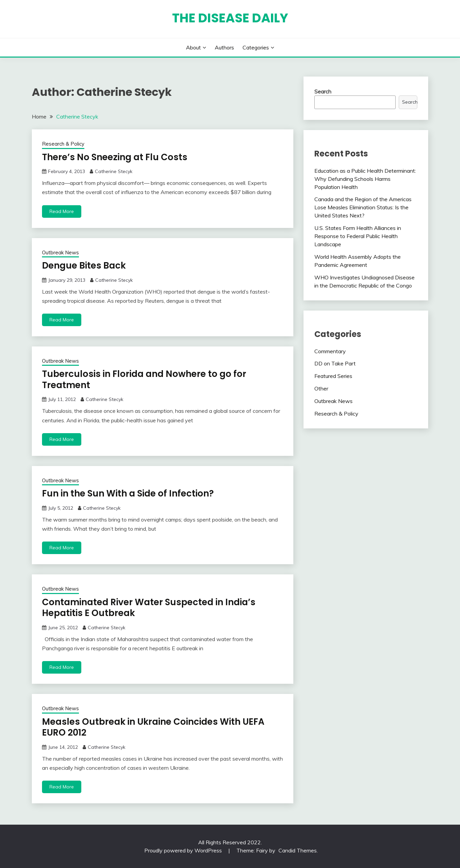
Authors (224, 47)
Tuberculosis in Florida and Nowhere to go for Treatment (144, 379)
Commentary (330, 351)
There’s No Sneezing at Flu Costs (115, 157)
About (193, 47)
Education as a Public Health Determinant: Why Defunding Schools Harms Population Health (365, 179)
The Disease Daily (230, 18)
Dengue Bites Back (84, 266)
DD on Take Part (335, 363)
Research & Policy (63, 144)
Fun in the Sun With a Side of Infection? (128, 493)
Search (323, 91)
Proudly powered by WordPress (184, 850)
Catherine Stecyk (114, 171)
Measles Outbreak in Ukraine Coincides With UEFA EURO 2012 (153, 727)
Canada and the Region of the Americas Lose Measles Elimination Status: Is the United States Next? (363, 207)
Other (321, 388)
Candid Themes (298, 850)
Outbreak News (60, 252)
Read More (62, 211)
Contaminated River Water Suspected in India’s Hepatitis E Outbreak (149, 608)
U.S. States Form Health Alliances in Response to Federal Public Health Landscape (358, 236)
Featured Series (333, 376)
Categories (256, 47)
